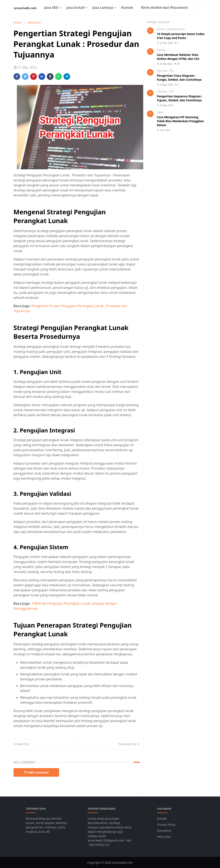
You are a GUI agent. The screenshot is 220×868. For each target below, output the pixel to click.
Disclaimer (164, 831)
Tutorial (161, 50)
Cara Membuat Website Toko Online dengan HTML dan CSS (178, 57)
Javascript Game (176, 29)
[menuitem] (51, 8)
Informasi (163, 71)
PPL (172, 71)
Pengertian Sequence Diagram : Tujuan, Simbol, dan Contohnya (180, 98)
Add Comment (36, 772)
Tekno (160, 112)
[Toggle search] (204, 8)
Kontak (162, 818)
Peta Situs (164, 837)
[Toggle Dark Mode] (200, 7)
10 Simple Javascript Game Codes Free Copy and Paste (181, 36)
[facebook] (194, 8)
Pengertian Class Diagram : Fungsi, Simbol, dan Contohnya (179, 78)
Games (161, 29)
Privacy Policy (166, 825)
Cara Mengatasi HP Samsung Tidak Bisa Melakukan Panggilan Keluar (180, 121)
